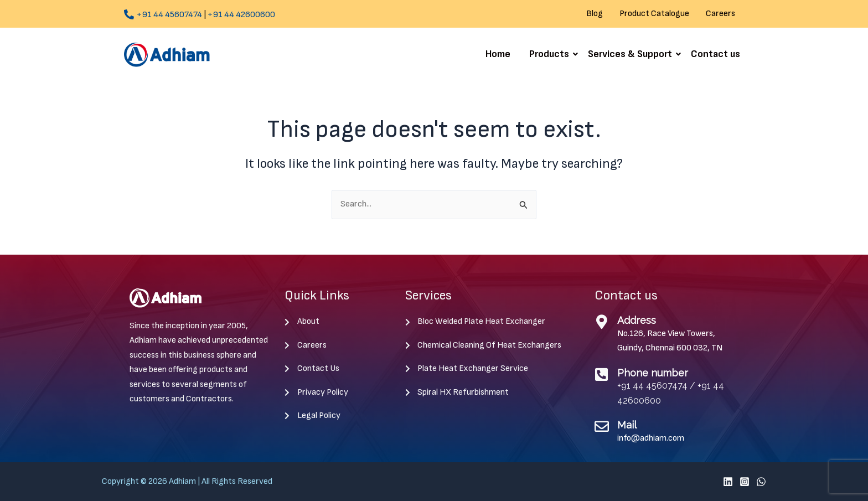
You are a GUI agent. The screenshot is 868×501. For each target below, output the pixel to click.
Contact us (715, 54)
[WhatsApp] (761, 482)
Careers (720, 14)
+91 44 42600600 (241, 15)
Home (498, 54)
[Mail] (602, 426)
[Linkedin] (728, 482)
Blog (595, 14)
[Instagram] (745, 482)
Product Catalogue (654, 14)
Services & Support (632, 54)
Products (551, 54)
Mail (627, 425)
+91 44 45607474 (169, 15)
